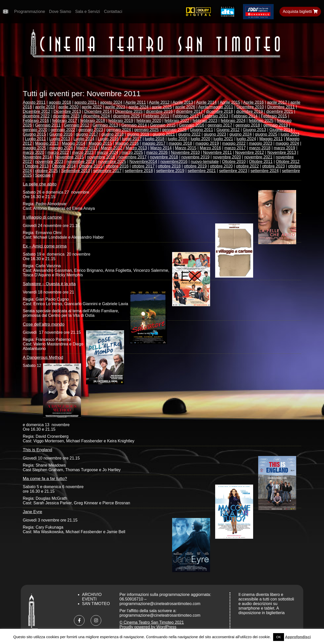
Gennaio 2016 (192, 125)
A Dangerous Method (43, 357)
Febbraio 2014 (244, 116)
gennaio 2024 (119, 130)
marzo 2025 (132, 152)
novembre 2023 (49, 162)
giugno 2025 (266, 134)
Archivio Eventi (92, 597)
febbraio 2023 (205, 121)
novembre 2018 (164, 157)
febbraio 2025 (261, 121)
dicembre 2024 (96, 116)
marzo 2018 (260, 148)
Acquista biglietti (300, 12)
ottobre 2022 (248, 166)
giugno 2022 (189, 134)
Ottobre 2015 (91, 166)
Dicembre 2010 (250, 107)
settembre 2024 (265, 171)
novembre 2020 (227, 157)
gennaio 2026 (174, 130)
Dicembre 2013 (67, 111)
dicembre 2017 (189, 111)
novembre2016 (174, 162)
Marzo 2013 (136, 148)
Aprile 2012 (159, 102)
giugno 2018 (113, 134)
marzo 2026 (157, 152)
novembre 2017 (133, 157)
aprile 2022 (92, 107)
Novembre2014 (143, 162)
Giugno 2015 (34, 134)
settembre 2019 (170, 171)
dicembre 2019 (250, 111)
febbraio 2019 (121, 121)
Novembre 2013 (282, 152)
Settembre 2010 (76, 171)
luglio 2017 (132, 139)
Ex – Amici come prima (45, 246)
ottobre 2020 (221, 166)
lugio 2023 (290, 134)
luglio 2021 (223, 139)
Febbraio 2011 (156, 116)
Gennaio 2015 (163, 125)
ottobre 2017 (143, 166)
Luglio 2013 (60, 139)
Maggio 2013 (47, 143)
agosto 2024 (111, 102)
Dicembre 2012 (37, 111)
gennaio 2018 (248, 125)
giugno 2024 (240, 134)
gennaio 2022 (63, 130)
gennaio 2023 (91, 130)
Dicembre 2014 (98, 111)
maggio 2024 (287, 143)
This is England (37, 450)
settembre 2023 (233, 171)
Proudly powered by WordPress (148, 627)
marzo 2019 (285, 148)
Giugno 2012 (228, 130)
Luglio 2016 (108, 139)
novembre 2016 (101, 157)
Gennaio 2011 (48, 125)
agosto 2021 (86, 102)
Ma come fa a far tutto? (45, 479)
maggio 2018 (180, 143)
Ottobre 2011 (261, 162)
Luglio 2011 (36, 139)
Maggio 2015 (100, 143)
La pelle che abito (40, 184)
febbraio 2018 (93, 121)
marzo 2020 (34, 152)
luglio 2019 (178, 139)
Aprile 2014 (206, 102)
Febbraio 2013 (215, 116)
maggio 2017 (154, 143)
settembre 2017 (107, 171)
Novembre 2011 (217, 152)
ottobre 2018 (169, 166)
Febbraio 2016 (36, 121)
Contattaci (113, 12)
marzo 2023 (83, 152)
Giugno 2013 (255, 130)
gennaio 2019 (276, 125)
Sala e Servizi (88, 12)
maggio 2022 (234, 143)
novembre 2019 (195, 157)
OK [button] (279, 637)
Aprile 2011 (136, 102)
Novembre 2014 (37, 157)
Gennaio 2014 (134, 125)
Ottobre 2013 (37, 166)
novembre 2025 (112, 162)
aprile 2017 (277, 102)
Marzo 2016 (210, 148)
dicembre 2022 (36, 116)
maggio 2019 (207, 143)
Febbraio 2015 (274, 116)
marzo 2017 (235, 148)
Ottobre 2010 (234, 162)
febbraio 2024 (233, 121)
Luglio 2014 (84, 139)
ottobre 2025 (47, 171)
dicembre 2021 (280, 111)
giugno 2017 (87, 134)
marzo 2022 (58, 152)
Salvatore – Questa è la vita (49, 284)
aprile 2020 (68, 107)
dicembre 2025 (127, 116)
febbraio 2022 (177, 121)
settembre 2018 (139, 171)
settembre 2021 (202, 171)
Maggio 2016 (127, 143)
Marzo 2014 (161, 148)
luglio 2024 (246, 139)
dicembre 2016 (159, 111)
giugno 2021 (164, 134)
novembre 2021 (258, 157)
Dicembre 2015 (129, 111)
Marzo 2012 (112, 148)
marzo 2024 (108, 152)
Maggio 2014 (74, 143)
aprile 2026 (185, 107)
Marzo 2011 (87, 148)
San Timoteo (96, 604)
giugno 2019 (138, 134)
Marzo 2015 (186, 148)
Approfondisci (298, 637)
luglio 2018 (155, 139)
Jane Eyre (33, 512)
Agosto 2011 (34, 102)
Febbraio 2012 (186, 116)
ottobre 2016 (117, 166)
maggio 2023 (261, 143)
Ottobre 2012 (288, 162)
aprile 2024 (139, 107)
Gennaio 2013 (105, 125)
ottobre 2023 (273, 166)
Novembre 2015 (69, 157)
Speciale (43, 175)
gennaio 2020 (35, 130)
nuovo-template (205, 162)
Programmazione (30, 12)
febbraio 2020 (149, 121)
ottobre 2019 (195, 166)
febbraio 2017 (65, 121)
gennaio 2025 (146, 130)
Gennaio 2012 (77, 125)
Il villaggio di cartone (42, 217)
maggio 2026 (61, 148)
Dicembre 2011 (281, 107)
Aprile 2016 (254, 102)
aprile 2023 (115, 107)
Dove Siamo (60, 12)
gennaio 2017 (220, 125)
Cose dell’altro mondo (44, 324)
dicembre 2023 (66, 116)
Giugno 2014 (281, 130)
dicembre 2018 (219, 111)
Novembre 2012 (250, 152)
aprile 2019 (45, 107)
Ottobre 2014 (64, 166)
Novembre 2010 (185, 152)
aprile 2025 (162, 107)
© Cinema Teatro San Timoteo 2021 (152, 622)
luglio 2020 (200, 139)
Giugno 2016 (61, 134)
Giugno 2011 (201, 130)
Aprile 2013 (183, 102)
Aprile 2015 (230, 102)
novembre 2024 (81, 162)
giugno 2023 (215, 134)
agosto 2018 (60, 102)
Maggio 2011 (271, 139)
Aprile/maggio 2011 (216, 107)
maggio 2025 (35, 148)
